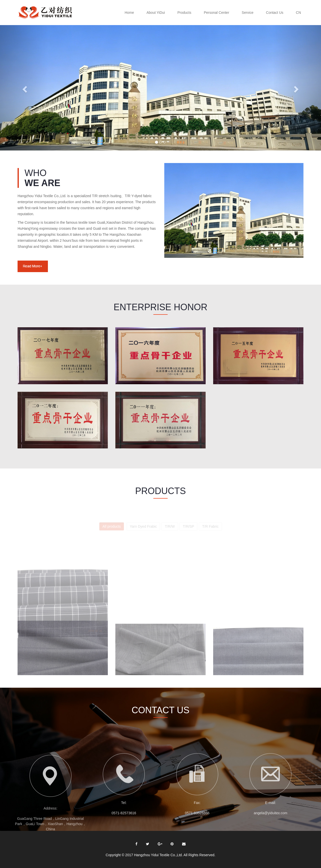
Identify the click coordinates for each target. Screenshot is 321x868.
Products (184, 13)
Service (248, 13)
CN (298, 13)
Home (129, 13)
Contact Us (275, 13)
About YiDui (156, 13)
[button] (24, 88)
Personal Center (217, 13)
